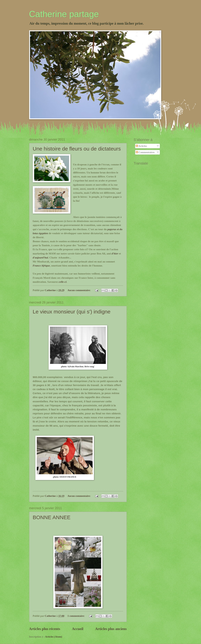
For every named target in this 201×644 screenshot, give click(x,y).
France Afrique (41, 266)
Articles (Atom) (54, 637)
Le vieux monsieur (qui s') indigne (72, 312)
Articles (141, 146)
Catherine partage (64, 14)
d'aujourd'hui (40, 257)
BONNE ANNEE (52, 517)
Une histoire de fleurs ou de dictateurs (77, 149)
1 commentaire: (76, 616)
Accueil (78, 629)
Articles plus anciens (111, 629)
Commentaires (145, 152)
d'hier (115, 253)
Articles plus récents (45, 629)
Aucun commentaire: (79, 290)
